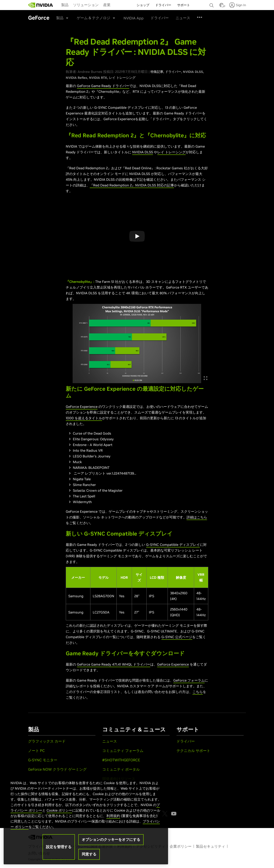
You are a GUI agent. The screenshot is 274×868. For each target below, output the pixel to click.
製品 (65, 5)
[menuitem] (65, 5)
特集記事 (157, 72)
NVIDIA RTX (98, 78)
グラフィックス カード (47, 741)
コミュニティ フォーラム (123, 751)
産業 (107, 5)
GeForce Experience (82, 407)
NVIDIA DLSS (193, 72)
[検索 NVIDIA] (212, 4)
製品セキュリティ (211, 846)
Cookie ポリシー (59, 810)
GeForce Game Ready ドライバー (103, 86)
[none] (212, 3)
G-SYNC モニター (43, 760)
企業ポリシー (181, 846)
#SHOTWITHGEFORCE (121, 760)
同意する (89, 854)
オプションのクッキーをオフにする (111, 839)
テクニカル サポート (193, 751)
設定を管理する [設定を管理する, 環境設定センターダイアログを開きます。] (59, 847)
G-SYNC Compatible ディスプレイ (173, 545)
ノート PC (36, 751)
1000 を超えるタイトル (84, 418)
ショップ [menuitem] (143, 5)
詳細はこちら (197, 517)
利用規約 (113, 816)
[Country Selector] (221, 6)
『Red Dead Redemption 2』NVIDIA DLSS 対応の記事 (132, 185)
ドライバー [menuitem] (163, 5)
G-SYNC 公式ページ (177, 637)
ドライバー (160, 18)
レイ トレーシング (122, 78)
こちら (198, 692)
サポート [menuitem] (184, 5)
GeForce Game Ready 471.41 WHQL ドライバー (114, 664)
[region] (86, 818)
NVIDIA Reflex (76, 78)
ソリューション (86, 5)
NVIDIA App (134, 18)
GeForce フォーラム (189, 680)
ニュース (183, 18)
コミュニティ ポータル (121, 769)
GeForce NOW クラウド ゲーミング (57, 769)
